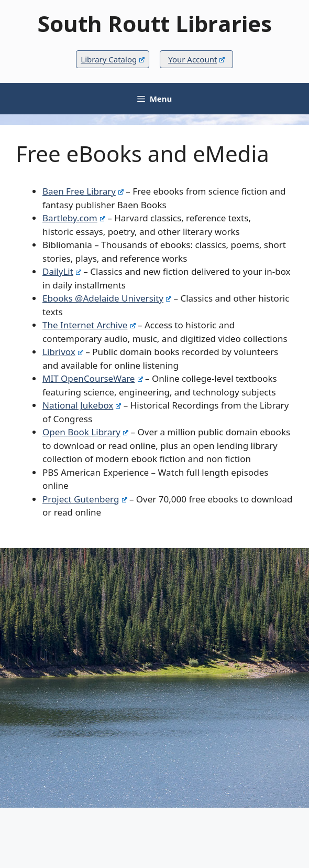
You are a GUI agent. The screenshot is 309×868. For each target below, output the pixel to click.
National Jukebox (82, 405)
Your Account (196, 59)
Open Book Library (85, 432)
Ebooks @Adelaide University (107, 298)
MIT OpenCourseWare (93, 378)
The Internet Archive (89, 325)
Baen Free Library (83, 191)
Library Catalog (112, 59)
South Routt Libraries (155, 23)
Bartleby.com (74, 218)
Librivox (63, 352)
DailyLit (62, 271)
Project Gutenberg (85, 499)
